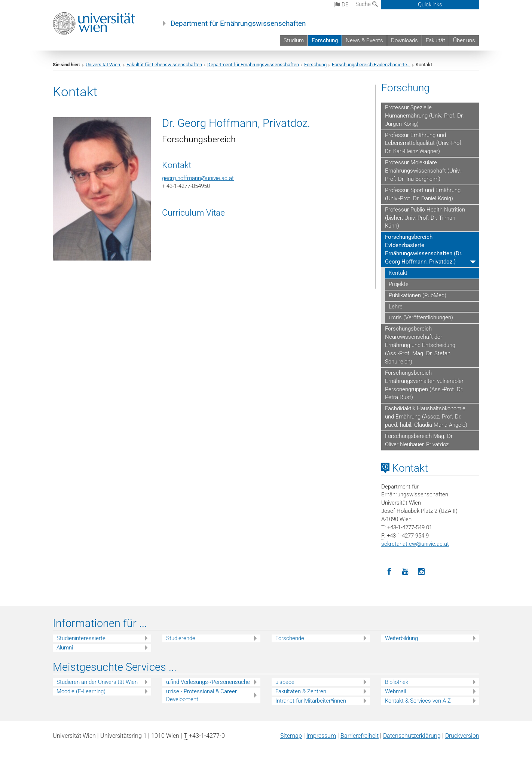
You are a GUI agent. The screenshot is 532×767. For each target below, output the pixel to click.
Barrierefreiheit (360, 736)
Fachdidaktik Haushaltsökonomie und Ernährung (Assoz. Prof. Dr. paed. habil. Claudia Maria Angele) (426, 417)
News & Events (364, 40)
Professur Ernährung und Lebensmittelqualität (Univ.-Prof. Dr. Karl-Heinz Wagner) (424, 143)
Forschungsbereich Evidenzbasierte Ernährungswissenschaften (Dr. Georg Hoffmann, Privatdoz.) (424, 249)
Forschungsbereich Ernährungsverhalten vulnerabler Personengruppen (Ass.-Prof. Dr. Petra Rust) (424, 385)
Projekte (399, 284)
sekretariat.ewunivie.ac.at (415, 544)
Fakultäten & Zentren (301, 691)
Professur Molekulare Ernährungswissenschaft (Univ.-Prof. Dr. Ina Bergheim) (424, 171)
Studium (294, 40)
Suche (367, 4)
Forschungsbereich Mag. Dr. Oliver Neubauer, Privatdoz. (419, 440)
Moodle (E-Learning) (81, 691)
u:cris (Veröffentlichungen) (421, 317)
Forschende (290, 638)
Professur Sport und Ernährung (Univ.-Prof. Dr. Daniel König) (423, 194)
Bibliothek (397, 682)
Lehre (396, 307)
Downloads (404, 40)
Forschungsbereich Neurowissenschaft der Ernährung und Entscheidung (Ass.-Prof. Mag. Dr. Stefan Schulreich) (420, 345)
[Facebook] (389, 572)
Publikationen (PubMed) (418, 295)
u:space (285, 682)
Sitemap (291, 736)
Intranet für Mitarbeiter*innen (311, 701)
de (342, 4)
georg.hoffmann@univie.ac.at (198, 178)
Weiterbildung (401, 638)
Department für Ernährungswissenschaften (238, 24)
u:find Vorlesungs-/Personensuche (208, 682)
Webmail (395, 691)
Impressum (321, 736)
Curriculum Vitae (193, 213)
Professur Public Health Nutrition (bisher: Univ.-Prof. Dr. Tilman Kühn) (425, 218)
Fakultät (435, 40)
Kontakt (398, 273)
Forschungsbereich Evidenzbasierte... (371, 65)
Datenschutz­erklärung (412, 736)
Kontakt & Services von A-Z (418, 701)
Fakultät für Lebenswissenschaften (164, 65)
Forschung (325, 40)
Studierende (181, 638)
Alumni (65, 648)
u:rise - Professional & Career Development (201, 695)
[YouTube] (405, 572)
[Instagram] (421, 572)
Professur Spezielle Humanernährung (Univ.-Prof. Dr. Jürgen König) (424, 116)
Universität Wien (103, 65)
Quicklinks (430, 4)
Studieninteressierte (81, 638)
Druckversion (462, 736)
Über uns (464, 40)
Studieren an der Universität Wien (97, 682)
